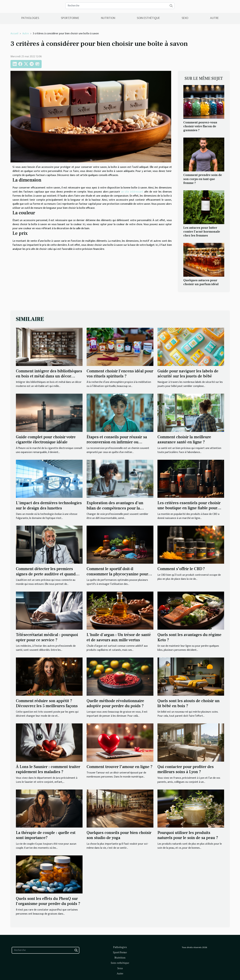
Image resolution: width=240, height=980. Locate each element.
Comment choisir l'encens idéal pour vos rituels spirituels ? (120, 374)
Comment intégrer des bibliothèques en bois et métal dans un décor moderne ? (49, 376)
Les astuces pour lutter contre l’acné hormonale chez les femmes (202, 232)
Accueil (14, 34)
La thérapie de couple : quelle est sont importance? (46, 835)
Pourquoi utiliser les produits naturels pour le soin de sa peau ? (188, 835)
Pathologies (30, 18)
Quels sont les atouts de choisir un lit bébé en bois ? (188, 703)
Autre (214, 18)
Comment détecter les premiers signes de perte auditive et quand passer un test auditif (46, 574)
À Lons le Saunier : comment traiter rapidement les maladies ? (48, 769)
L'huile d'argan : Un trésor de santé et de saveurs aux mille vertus (119, 637)
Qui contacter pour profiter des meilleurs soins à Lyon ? (186, 769)
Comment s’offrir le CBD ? (181, 569)
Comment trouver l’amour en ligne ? (120, 767)
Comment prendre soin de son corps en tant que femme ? (203, 179)
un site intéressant (132, 192)
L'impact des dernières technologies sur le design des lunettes (49, 505)
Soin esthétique (148, 18)
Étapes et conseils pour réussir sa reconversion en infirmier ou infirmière (117, 442)
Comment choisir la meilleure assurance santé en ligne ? (184, 440)
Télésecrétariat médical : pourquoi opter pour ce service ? (47, 637)
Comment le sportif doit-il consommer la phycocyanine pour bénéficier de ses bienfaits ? (117, 574)
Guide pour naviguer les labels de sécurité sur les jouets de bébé (188, 374)
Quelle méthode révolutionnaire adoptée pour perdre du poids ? (115, 703)
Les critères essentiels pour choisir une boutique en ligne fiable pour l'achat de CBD (189, 508)
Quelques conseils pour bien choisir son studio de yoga (119, 835)
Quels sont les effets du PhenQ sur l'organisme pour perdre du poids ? (48, 901)
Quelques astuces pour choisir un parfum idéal (201, 282)
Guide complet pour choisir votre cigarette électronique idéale (46, 440)
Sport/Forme (70, 18)
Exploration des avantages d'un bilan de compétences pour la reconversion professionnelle (115, 508)
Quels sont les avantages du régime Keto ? (189, 637)
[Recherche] (120, 6)
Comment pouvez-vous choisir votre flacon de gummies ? (200, 126)
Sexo (185, 18)
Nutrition (108, 18)
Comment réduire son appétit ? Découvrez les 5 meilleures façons (47, 703)
